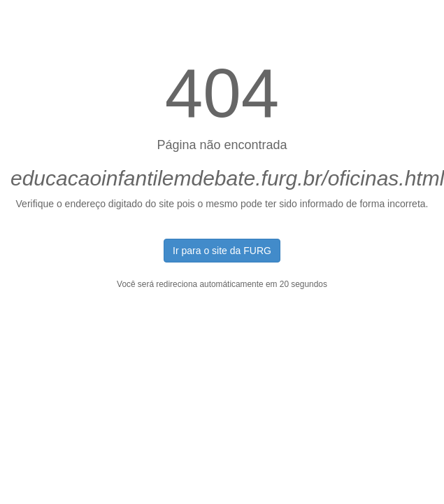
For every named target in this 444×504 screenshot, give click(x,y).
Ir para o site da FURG (222, 251)
